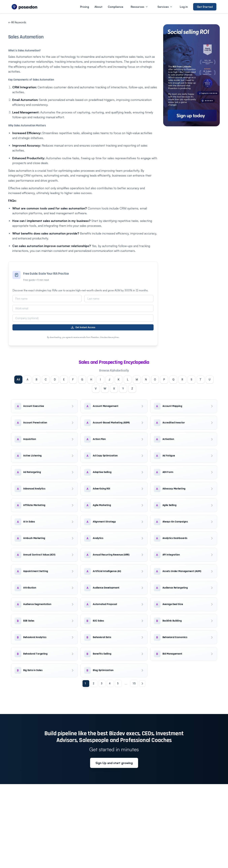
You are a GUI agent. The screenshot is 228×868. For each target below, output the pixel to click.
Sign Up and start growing (114, 764)
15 (134, 684)
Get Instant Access (83, 327)
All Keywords (17, 22)
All (15, 380)
